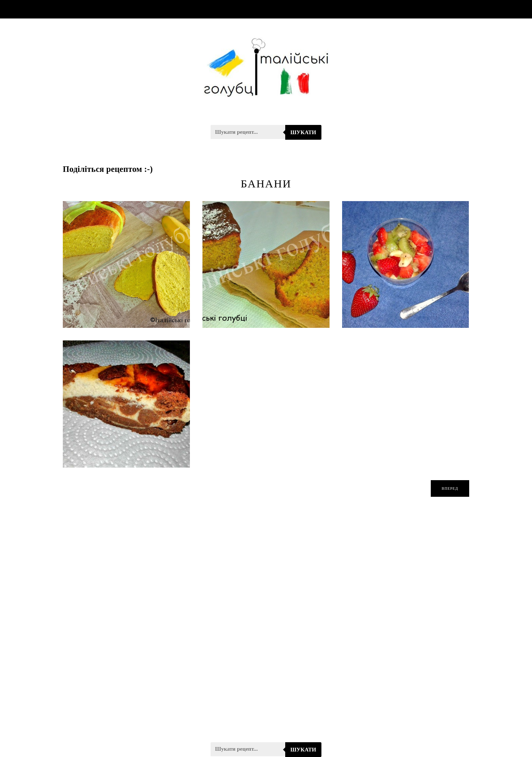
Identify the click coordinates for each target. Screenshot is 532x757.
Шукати (303, 132)
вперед (450, 488)
